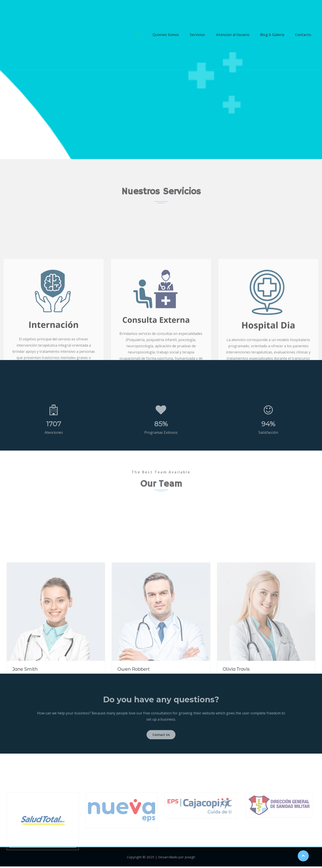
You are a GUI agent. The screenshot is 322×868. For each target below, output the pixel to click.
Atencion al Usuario (235, 35)
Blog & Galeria (273, 35)
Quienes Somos (170, 35)
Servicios (201, 35)
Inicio (143, 35)
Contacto (303, 35)
